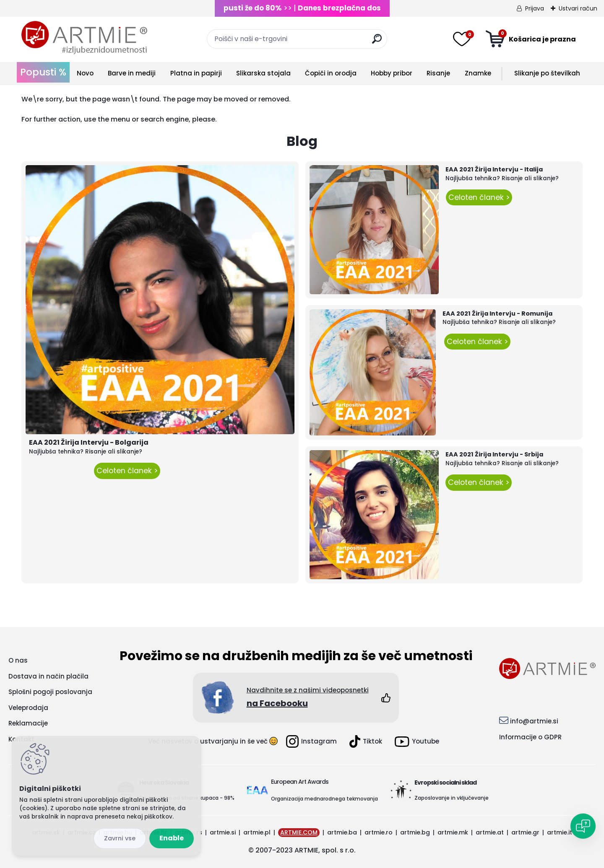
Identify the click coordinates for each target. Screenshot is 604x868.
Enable (172, 838)
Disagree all (120, 838)
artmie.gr (525, 832)
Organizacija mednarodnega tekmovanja (324, 799)
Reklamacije (28, 723)
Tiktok (366, 741)
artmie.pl (257, 832)
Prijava (535, 8)
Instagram (311, 741)
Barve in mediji (132, 73)
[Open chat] (583, 826)
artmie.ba (342, 832)
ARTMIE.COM (299, 832)
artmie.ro (379, 832)
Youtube (417, 742)
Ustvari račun (578, 8)
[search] (377, 42)
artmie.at (490, 832)
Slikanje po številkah (547, 73)
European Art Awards (300, 782)
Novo (85, 73)
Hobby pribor (392, 73)
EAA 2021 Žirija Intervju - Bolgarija (89, 442)
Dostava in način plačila (48, 676)
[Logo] (84, 38)
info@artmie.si (534, 721)
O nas (18, 660)
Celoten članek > (127, 471)
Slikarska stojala (263, 73)
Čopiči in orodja (331, 73)
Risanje (438, 73)
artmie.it (560, 832)
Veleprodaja (28, 708)
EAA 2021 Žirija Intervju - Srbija (494, 454)
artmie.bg (415, 832)
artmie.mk (453, 832)
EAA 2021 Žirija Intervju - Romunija (497, 314)
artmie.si (223, 832)
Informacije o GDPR (530, 737)
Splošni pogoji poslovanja (50, 692)
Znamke (478, 73)
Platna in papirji (196, 73)
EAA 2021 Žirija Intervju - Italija (494, 169)
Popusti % (43, 72)
